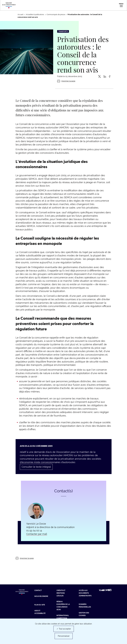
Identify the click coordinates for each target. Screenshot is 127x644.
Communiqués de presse (56, 15)
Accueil (20, 15)
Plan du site (40, 605)
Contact (38, 590)
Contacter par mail (37, 534)
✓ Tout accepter (64, 629)
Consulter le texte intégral (36, 467)
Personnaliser (64, 636)
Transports (63, 31)
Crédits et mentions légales (61, 593)
